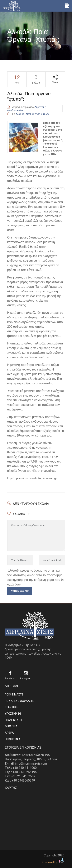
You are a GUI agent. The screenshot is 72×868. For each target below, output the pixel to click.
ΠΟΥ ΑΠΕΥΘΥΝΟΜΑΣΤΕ (19, 701)
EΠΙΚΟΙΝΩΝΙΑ (13, 739)
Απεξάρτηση (33, 114)
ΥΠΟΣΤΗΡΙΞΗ (13, 714)
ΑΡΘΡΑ (9, 733)
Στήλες (45, 114)
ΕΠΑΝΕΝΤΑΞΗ (13, 720)
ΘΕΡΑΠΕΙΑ (11, 726)
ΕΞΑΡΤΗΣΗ (12, 707)
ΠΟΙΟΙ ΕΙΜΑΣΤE (14, 695)
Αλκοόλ (20, 114)
